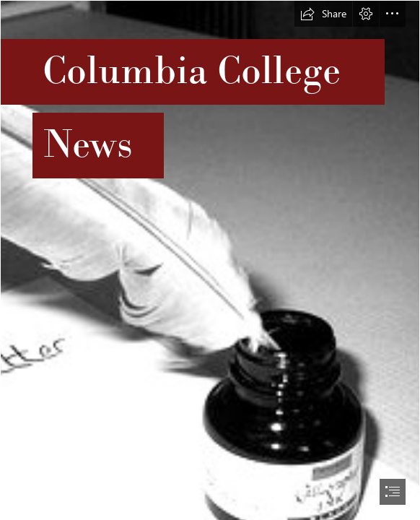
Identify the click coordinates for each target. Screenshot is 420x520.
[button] (323, 14)
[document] (210, 260)
